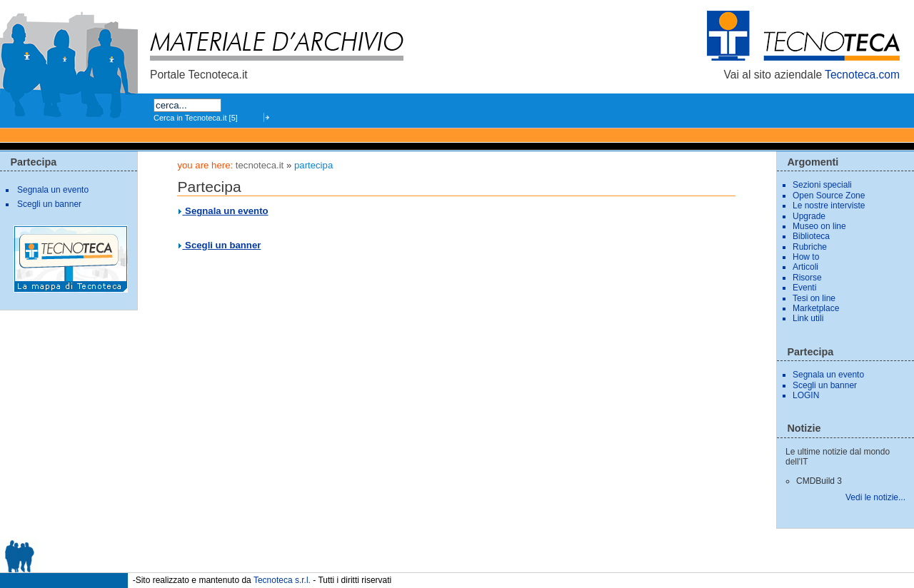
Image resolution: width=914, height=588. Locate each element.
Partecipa (33, 162)
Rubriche (810, 247)
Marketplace (816, 308)
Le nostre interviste (829, 206)
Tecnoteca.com (862, 75)
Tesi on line (814, 298)
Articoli (805, 267)
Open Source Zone (829, 196)
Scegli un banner (223, 245)
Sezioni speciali (822, 185)
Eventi (804, 288)
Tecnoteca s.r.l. (282, 579)
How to (806, 257)
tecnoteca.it (260, 165)
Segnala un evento (227, 211)
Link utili (808, 318)
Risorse (807, 278)
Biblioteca (811, 236)
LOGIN (806, 395)
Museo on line (819, 226)
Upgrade (809, 216)
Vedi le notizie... (875, 497)
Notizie (804, 428)
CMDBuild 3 (819, 481)
